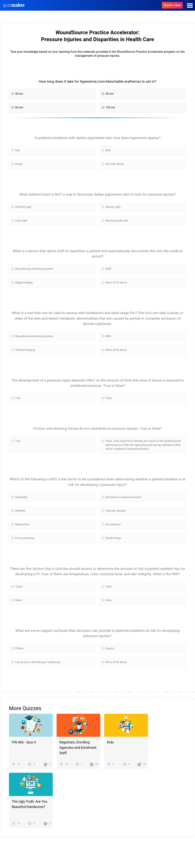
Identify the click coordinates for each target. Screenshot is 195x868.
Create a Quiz (172, 5)
